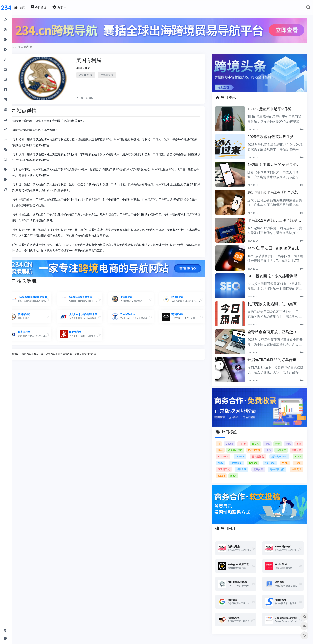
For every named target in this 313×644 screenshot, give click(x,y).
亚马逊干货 (241, 465)
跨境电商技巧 (250, 446)
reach (253, 472)
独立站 (263, 440)
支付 (224, 446)
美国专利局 (37, 46)
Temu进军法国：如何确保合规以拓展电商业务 (276, 246)
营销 (287, 440)
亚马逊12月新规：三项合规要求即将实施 (275, 218)
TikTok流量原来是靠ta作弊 (273, 106)
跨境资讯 (227, 472)
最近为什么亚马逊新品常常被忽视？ (277, 190)
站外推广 (296, 446)
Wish (299, 459)
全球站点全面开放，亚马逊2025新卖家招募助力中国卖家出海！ (276, 330)
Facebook (242, 452)
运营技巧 (275, 465)
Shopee (269, 459)
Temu (225, 465)
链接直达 (95, 74)
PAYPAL (257, 452)
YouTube (284, 459)
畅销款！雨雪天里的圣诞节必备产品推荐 (277, 162)
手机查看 (116, 74)
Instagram (252, 459)
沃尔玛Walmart (293, 452)
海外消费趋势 (294, 465)
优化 (275, 440)
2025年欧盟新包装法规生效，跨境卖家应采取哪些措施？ (275, 134)
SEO (283, 446)
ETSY (225, 459)
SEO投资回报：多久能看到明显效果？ (275, 274)
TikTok (249, 440)
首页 (24, 46)
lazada (240, 472)
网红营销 (227, 452)
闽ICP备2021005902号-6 (180, 643)
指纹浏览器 (269, 446)
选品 (235, 446)
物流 (299, 440)
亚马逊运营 (273, 452)
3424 (99, 95)
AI (223, 440)
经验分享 (258, 465)
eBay (238, 459)
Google (235, 440)
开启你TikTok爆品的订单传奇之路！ (277, 357)
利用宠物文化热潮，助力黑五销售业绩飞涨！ (277, 302)
